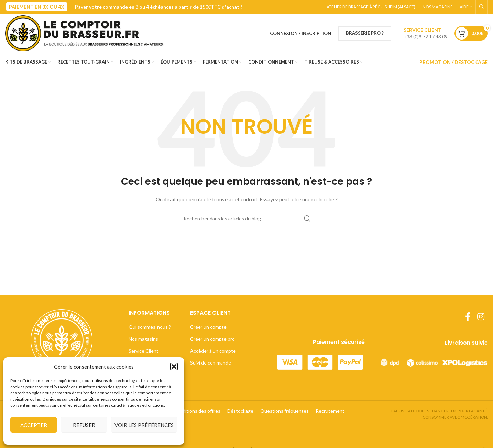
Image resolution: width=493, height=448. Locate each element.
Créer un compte (208, 327)
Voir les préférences (144, 425)
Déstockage (240, 411)
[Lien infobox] (426, 33)
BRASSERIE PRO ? (365, 33)
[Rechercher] (482, 7)
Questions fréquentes (284, 411)
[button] (174, 367)
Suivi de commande (211, 363)
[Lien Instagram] (481, 317)
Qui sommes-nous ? (150, 327)
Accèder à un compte (213, 351)
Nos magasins (143, 339)
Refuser (84, 425)
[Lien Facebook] (468, 317)
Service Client (144, 351)
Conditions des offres (197, 411)
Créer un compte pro (212, 339)
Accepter (34, 425)
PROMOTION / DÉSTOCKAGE (454, 62)
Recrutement (330, 411)
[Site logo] (87, 33)
